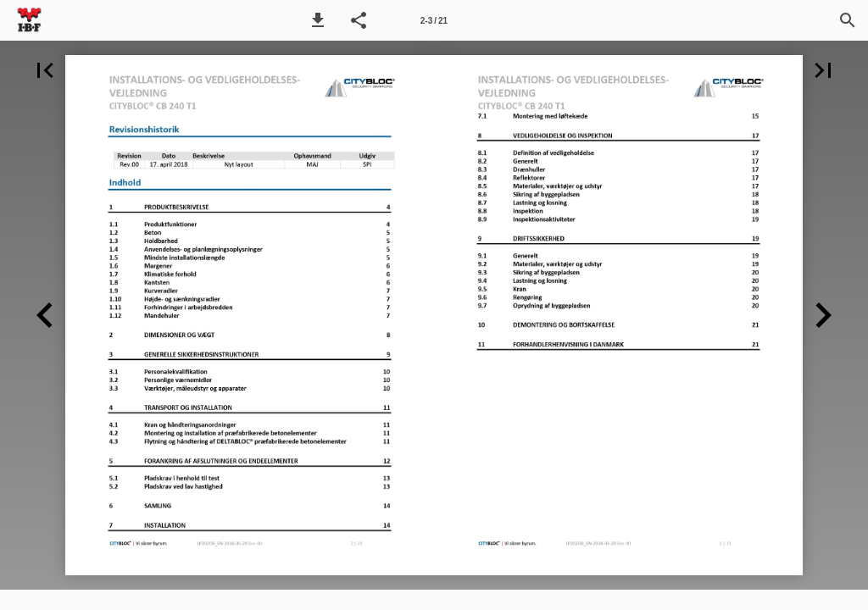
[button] (318, 20)
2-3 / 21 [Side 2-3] (434, 21)
